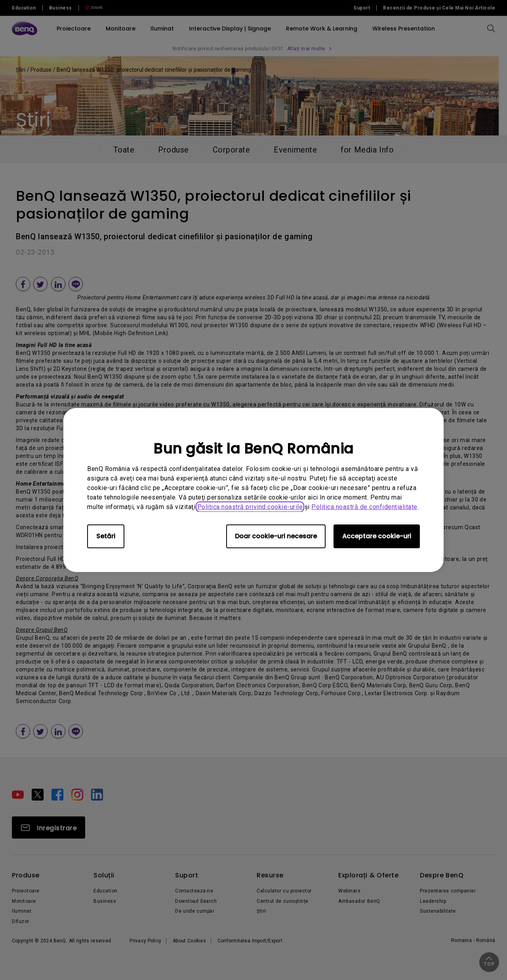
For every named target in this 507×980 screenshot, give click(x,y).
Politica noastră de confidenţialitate (364, 507)
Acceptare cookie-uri (377, 536)
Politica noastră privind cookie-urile (250, 507)
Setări (106, 536)
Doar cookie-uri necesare (276, 536)
